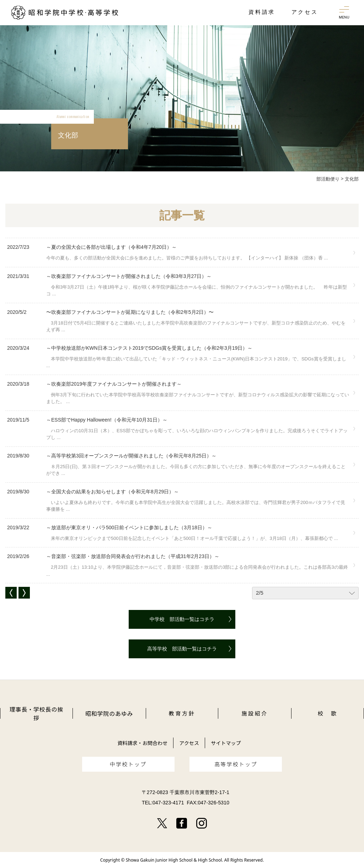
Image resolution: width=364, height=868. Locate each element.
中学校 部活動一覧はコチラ (182, 619)
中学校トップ (128, 764)
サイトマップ (226, 743)
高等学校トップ (236, 764)
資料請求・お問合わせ (142, 743)
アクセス (189, 743)
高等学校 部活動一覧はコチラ (182, 649)
